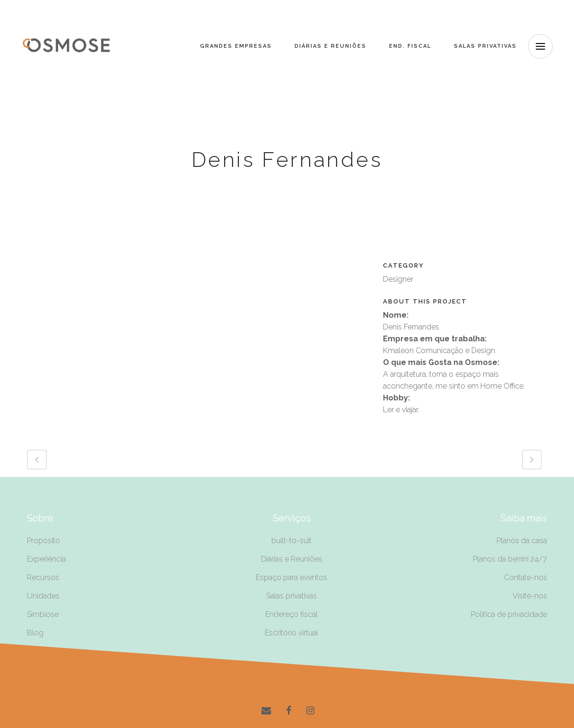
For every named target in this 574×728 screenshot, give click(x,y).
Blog (35, 633)
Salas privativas (291, 596)
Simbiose (43, 614)
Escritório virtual (291, 633)
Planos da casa (522, 541)
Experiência (46, 559)
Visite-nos (530, 596)
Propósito (43, 541)
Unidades (43, 596)
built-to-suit (291, 541)
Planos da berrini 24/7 (510, 559)
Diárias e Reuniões (292, 559)
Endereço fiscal (291, 614)
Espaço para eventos (291, 577)
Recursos (43, 577)
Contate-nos (526, 577)
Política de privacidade (509, 614)
